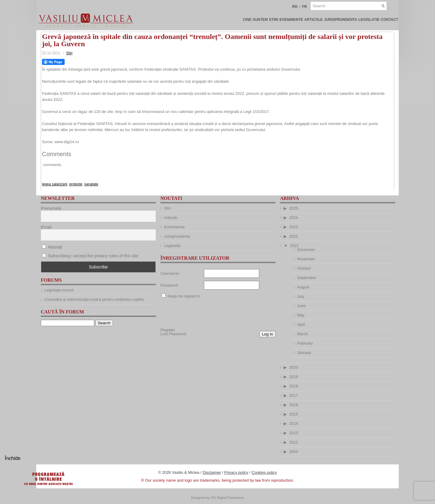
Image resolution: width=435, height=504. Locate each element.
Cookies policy (264, 472)
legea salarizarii (55, 184)
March (303, 334)
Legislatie (369, 20)
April (301, 324)
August (303, 287)
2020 (294, 367)
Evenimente (291, 20)
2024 (294, 218)
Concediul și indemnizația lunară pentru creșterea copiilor (94, 299)
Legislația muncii (59, 290)
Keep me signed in (184, 296)
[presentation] (206, 313)
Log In (267, 334)
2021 (295, 246)
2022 (294, 236)
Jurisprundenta (341, 20)
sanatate (91, 184)
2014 (294, 424)
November (306, 259)
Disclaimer (212, 472)
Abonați (52, 247)
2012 (294, 442)
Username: (170, 273)
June (301, 306)
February (305, 343)
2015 (294, 414)
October (304, 268)
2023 (294, 227)
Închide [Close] (13, 458)
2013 (294, 433)
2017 (294, 395)
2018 (294, 386)
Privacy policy (236, 472)
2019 (294, 377)
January (304, 353)
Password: (170, 285)
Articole (313, 20)
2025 (294, 208)
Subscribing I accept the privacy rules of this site (93, 256)
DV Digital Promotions (228, 498)
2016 (294, 405)
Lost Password (173, 334)
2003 (294, 452)
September (307, 278)
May (301, 315)
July (301, 296)
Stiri (274, 20)
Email (46, 227)
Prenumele (51, 208)
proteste (76, 184)
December (306, 250)
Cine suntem (255, 20)
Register (168, 330)
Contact (389, 20)
